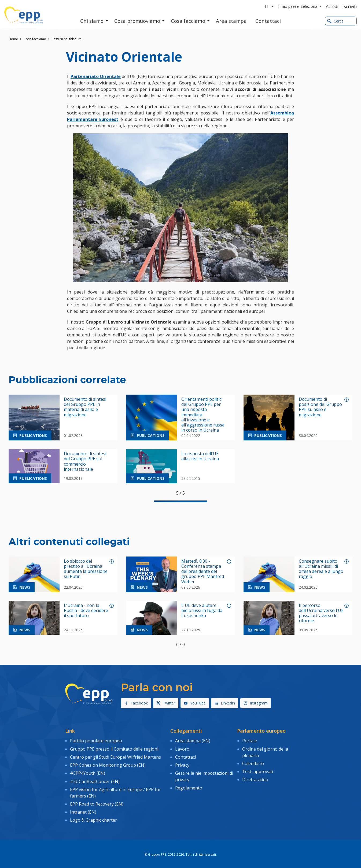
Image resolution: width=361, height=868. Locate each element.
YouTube (195, 703)
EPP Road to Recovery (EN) (97, 801)
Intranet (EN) (83, 809)
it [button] (270, 6)
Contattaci (185, 756)
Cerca (335, 21)
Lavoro (182, 748)
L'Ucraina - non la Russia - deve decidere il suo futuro (86, 611)
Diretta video (255, 778)
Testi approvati (258, 770)
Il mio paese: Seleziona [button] (301, 6)
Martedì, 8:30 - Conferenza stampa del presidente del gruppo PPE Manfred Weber (203, 572)
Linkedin (225, 703)
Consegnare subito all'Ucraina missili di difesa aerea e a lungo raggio (321, 569)
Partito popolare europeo (96, 741)
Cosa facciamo (35, 39)
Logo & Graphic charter (93, 817)
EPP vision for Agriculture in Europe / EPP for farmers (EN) (115, 790)
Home (13, 39)
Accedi (332, 6)
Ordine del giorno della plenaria (265, 751)
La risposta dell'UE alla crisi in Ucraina (200, 456)
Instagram (256, 703)
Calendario (253, 762)
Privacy (182, 764)
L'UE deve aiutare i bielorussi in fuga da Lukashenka (202, 611)
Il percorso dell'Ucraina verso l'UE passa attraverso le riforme (321, 613)
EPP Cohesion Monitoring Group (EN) (108, 764)
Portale (250, 741)
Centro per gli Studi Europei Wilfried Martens (115, 756)
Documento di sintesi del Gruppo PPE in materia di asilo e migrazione (85, 407)
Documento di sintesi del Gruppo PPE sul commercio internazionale (85, 461)
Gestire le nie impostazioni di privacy (204, 775)
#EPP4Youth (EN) (88, 771)
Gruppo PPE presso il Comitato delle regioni (114, 748)
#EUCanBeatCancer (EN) (95, 779)
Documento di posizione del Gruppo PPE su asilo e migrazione (320, 407)
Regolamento (189, 786)
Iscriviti (350, 6)
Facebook (136, 703)
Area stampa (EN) (193, 741)
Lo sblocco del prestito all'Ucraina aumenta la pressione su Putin (86, 569)
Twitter (166, 703)
